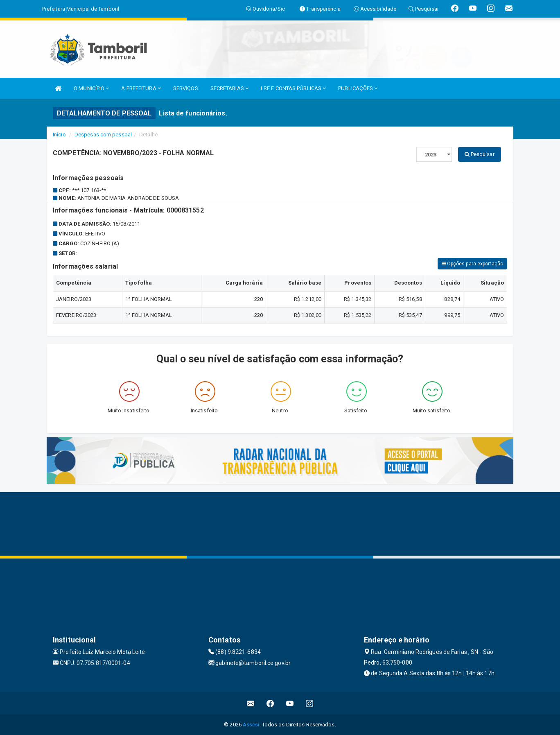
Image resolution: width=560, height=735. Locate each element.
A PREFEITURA (141, 88)
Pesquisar (480, 154)
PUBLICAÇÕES (358, 88)
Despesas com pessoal (103, 135)
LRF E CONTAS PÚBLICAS (293, 88)
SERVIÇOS (186, 88)
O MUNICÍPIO (91, 88)
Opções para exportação (472, 264)
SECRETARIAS (229, 88)
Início (59, 135)
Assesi (251, 725)
